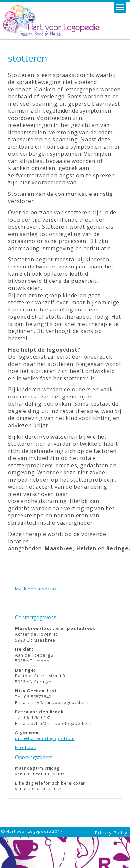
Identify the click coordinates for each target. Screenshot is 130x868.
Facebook (25, 747)
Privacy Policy (111, 833)
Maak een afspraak (36, 589)
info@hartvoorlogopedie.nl (45, 738)
